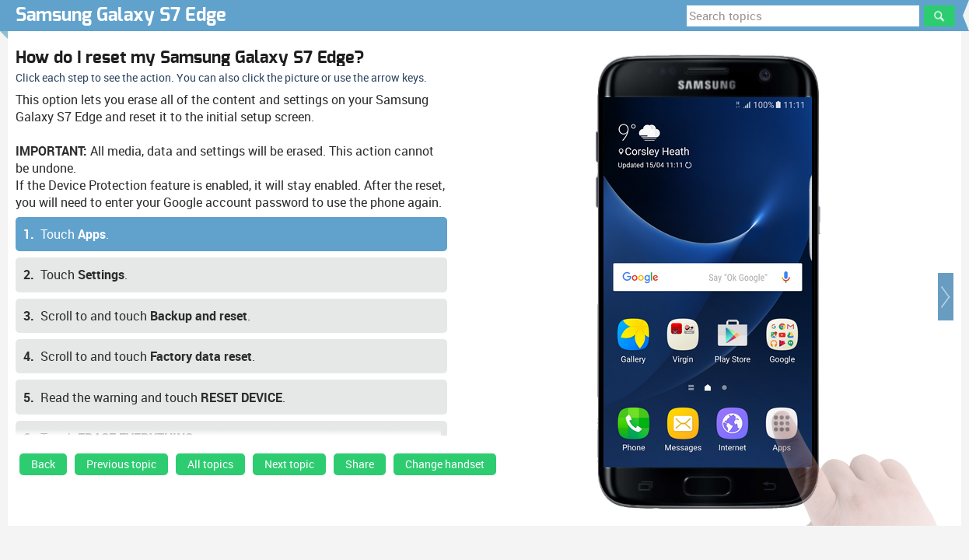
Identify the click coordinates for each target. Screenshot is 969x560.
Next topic (289, 464)
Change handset (445, 464)
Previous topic (121, 464)
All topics (210, 464)
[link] (43, 468)
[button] (946, 297)
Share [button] (360, 464)
